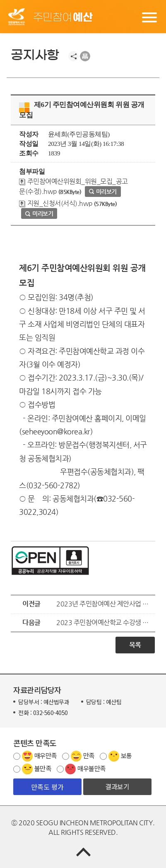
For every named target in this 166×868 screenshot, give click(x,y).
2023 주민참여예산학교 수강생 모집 (104, 623)
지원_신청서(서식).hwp (56, 204)
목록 (135, 645)
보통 (126, 755)
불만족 (43, 768)
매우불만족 (91, 768)
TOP (83, 852)
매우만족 (46, 755)
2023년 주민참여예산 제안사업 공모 (104, 604)
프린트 (85, 56)
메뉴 (149, 17)
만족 (89, 755)
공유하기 (73, 56)
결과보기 (117, 786)
